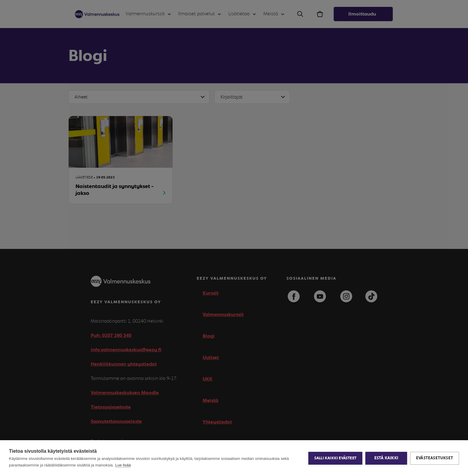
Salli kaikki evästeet (335, 458)
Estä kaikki (386, 458)
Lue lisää (123, 465)
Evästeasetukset (435, 458)
